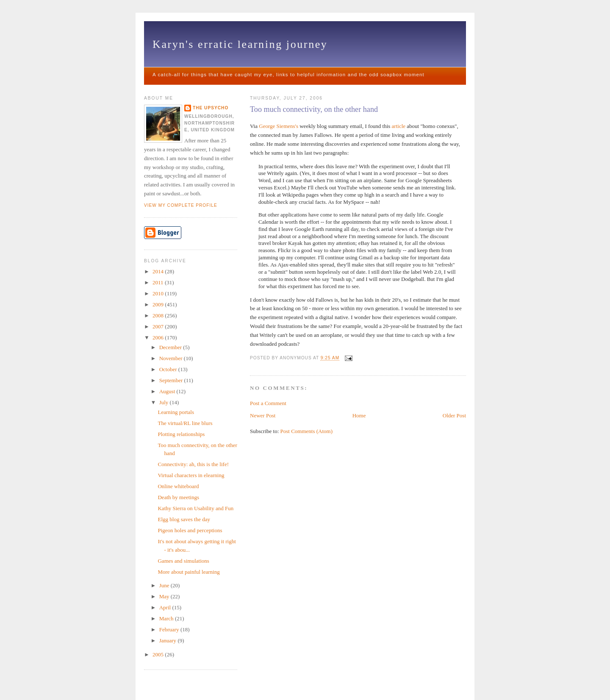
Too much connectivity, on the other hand (314, 109)
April (166, 607)
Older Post (454, 415)
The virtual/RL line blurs (185, 423)
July (165, 402)
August (168, 391)
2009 (159, 304)
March (167, 618)
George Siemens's (279, 126)
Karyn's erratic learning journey (240, 44)
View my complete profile (181, 205)
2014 (159, 271)
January (169, 640)
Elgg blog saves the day (184, 519)
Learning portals (176, 412)
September (172, 380)
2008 (159, 315)
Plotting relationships (181, 434)
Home (359, 415)
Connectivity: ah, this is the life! (193, 464)
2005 (159, 654)
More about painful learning (189, 572)
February (170, 629)
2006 (159, 337)
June (165, 585)
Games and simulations (183, 561)
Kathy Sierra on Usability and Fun (195, 508)
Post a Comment (268, 403)
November (172, 358)
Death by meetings (178, 497)
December (171, 347)
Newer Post (263, 415)
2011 (159, 282)
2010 (159, 293)
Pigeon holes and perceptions (190, 530)
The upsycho (211, 108)
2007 (159, 326)
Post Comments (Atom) (307, 431)
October (169, 369)
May (165, 596)
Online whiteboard (178, 486)
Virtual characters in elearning (191, 475)
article (399, 126)
